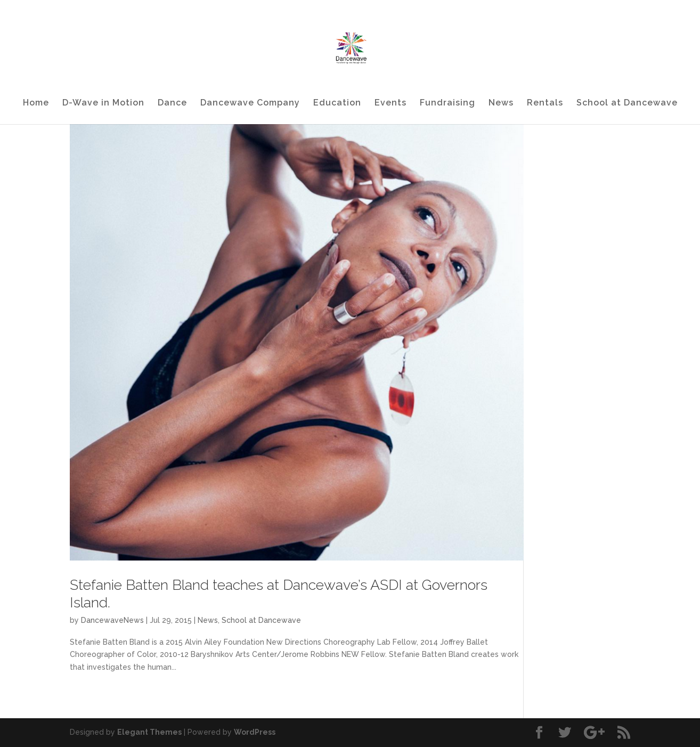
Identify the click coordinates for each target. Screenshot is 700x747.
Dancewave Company (250, 103)
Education (337, 103)
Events (390, 103)
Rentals (545, 103)
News (501, 103)
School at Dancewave (627, 103)
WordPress (255, 732)
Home (36, 103)
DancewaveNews (112, 620)
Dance (172, 103)
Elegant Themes (149, 732)
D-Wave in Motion (103, 103)
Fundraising (447, 103)
